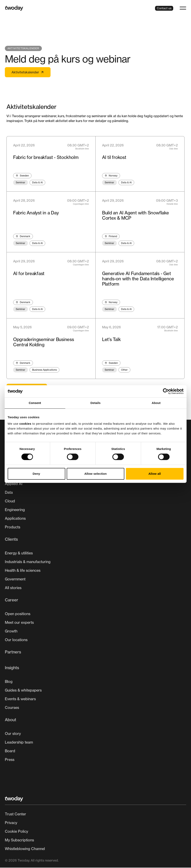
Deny (36, 474)
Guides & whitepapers (23, 691)
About (11, 720)
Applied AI (14, 484)
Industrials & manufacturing (28, 562)
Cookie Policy (16, 832)
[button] (183, 8)
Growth (11, 631)
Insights (12, 668)
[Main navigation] (95, 617)
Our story (13, 734)
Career (12, 600)
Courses (12, 708)
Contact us (164, 8)
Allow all (155, 474)
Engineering (15, 510)
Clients (11, 540)
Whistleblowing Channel (25, 849)
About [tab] (156, 403)
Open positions (18, 614)
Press (10, 760)
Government (15, 579)
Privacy (11, 823)
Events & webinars (20, 699)
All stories (13, 588)
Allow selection (95, 474)
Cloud (10, 501)
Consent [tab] (35, 403)
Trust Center (15, 814)
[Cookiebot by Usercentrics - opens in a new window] (166, 391)
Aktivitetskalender (28, 72)
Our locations (16, 640)
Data (9, 493)
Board (10, 751)
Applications (15, 519)
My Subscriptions (19, 840)
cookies (25, 424)
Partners (13, 652)
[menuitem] (95, 500)
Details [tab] (96, 403)
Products (13, 527)
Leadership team (19, 743)
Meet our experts (19, 623)
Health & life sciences (23, 571)
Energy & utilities (19, 553)
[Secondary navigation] (95, 832)
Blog (9, 682)
